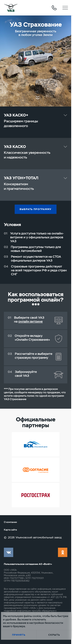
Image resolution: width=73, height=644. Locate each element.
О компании (10, 522)
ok (63, 552)
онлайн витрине (30, 321)
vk (9, 552)
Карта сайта (10, 530)
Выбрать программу (36, 209)
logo (11, 8)
